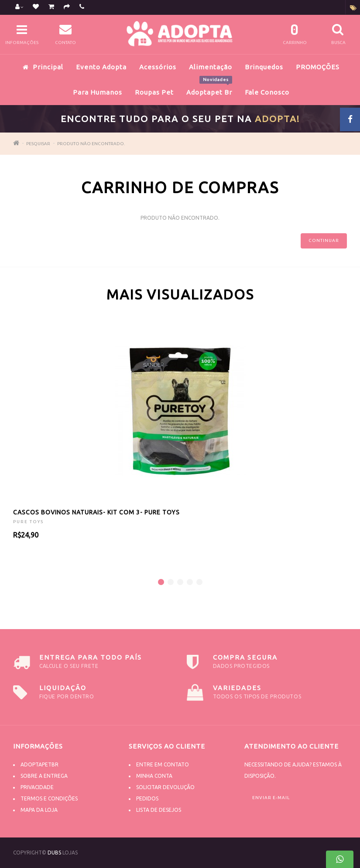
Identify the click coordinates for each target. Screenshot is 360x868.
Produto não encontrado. (91, 144)
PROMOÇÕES (318, 67)
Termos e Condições (49, 798)
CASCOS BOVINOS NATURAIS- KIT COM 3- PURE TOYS (96, 512)
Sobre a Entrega (44, 776)
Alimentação (211, 67)
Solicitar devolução (165, 787)
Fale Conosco (267, 92)
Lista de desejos (159, 810)
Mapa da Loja (39, 810)
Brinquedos (264, 67)
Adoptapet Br (209, 88)
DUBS (54, 853)
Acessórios (158, 67)
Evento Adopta (101, 67)
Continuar (324, 240)
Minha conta (154, 776)
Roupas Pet (154, 92)
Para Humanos (98, 92)
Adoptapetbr (39, 764)
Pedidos (147, 798)
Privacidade (37, 787)
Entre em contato (163, 764)
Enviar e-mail (271, 798)
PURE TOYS (28, 522)
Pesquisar (38, 144)
